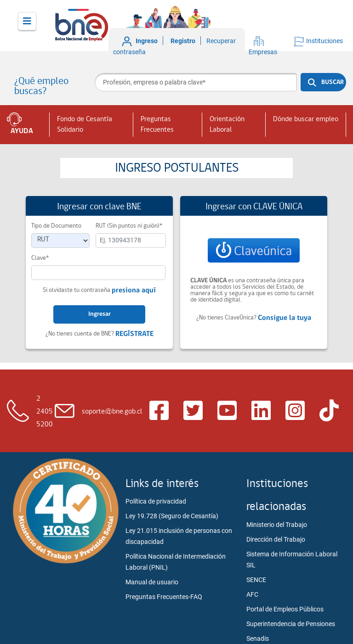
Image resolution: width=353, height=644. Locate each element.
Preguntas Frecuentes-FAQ (164, 597)
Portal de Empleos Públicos (285, 609)
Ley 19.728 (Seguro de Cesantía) (172, 516)
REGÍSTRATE (134, 334)
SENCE (256, 580)
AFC (252, 594)
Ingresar (100, 314)
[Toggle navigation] (27, 21)
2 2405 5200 (45, 412)
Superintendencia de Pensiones (291, 624)
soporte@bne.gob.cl (112, 412)
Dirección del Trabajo (276, 539)
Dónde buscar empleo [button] (306, 119)
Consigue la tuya (285, 318)
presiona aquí (134, 291)
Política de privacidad (156, 501)
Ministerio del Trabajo (277, 525)
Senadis (258, 638)
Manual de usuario (152, 582)
